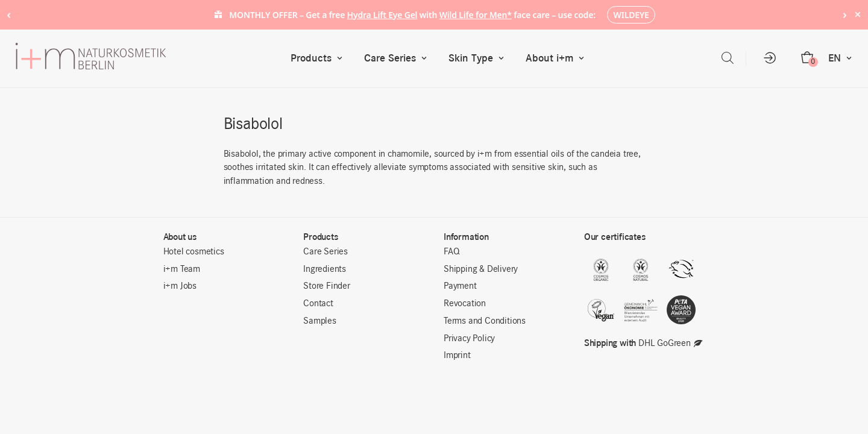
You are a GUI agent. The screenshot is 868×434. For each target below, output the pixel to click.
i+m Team (182, 269)
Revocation (465, 304)
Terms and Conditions (485, 321)
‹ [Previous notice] (9, 14)
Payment (460, 286)
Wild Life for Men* (476, 15)
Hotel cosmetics (194, 252)
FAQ (451, 252)
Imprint (457, 356)
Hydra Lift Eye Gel (382, 15)
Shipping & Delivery (481, 269)
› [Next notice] (845, 14)
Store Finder (327, 286)
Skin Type (479, 58)
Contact (318, 304)
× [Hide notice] (857, 14)
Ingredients (325, 269)
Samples (320, 321)
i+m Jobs (180, 286)
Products (319, 58)
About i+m (558, 58)
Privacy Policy (469, 339)
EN (843, 58)
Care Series (398, 58)
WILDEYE (631, 15)
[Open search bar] (728, 58)
